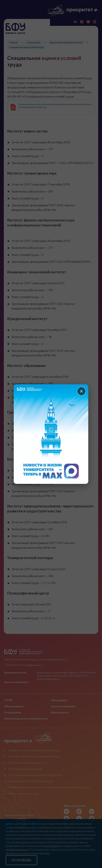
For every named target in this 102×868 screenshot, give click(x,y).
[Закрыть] (81, 391)
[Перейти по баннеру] (51, 434)
